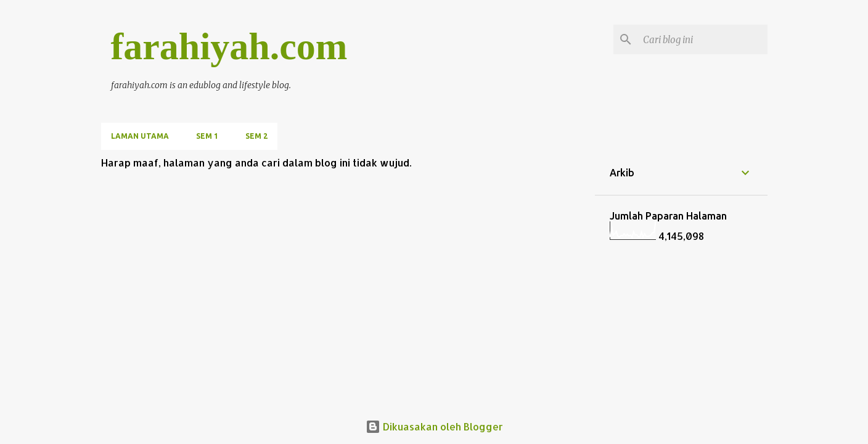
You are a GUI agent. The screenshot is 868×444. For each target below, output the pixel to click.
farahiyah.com (229, 46)
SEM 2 (256, 136)
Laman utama (140, 136)
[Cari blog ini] (703, 39)
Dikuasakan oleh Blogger (434, 426)
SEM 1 (207, 136)
